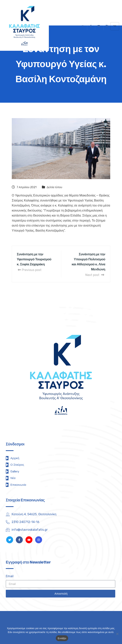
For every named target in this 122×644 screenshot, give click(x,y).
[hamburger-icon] (115, 26)
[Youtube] (99, 26)
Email (10, 576)
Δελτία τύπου (54, 187)
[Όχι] (117, 634)
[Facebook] (91, 26)
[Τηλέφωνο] (107, 26)
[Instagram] (39, 540)
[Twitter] (83, 26)
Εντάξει (62, 638)
